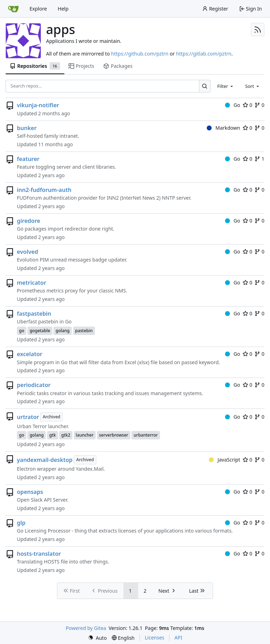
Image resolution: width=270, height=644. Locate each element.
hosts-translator (39, 554)
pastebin (84, 331)
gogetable (40, 331)
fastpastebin (34, 314)
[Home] (13, 9)
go (22, 331)
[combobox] (226, 86)
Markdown (223, 128)
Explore (38, 9)
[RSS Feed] (258, 30)
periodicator (34, 385)
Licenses (155, 637)
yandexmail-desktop (45, 460)
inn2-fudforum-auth (44, 190)
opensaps (30, 492)
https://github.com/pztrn (140, 54)
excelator (30, 354)
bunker (27, 128)
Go (233, 105)
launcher (85, 435)
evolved (27, 252)
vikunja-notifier (38, 105)
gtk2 (66, 435)
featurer (28, 159)
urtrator (28, 417)
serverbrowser (114, 435)
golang (63, 331)
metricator (31, 283)
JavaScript (224, 460)
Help (63, 9)
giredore (28, 221)
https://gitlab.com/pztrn (204, 54)
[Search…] (205, 86)
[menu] (97, 638)
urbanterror (146, 435)
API (178, 637)
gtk (53, 435)
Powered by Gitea (86, 628)
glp (21, 523)
